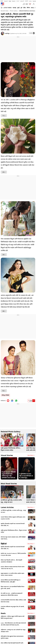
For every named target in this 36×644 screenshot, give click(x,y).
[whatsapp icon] (16, 401)
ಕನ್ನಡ (10, 1)
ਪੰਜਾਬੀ (26, 1)
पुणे (21, 8)
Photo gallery (14, 11)
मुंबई (18, 8)
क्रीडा (25, 8)
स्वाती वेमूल (7, 33)
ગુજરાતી (22, 1)
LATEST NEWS (8, 8)
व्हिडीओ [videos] (4, 544)
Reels (33, 8)
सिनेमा (28, 8)
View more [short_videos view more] (31, 613)
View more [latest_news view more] (31, 507)
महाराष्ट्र (14, 8)
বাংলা (18, 1)
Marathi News (5, 11)
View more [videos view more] (31, 544)
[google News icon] (12, 401)
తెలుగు (14, 1)
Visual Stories (7, 455)
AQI (27, 4)
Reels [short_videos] (3, 613)
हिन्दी (2, 1)
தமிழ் (30, 1)
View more (31, 455)
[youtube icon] (8, 401)
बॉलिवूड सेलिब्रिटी (5, 395)
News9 (6, 1)
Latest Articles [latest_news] (7, 507)
